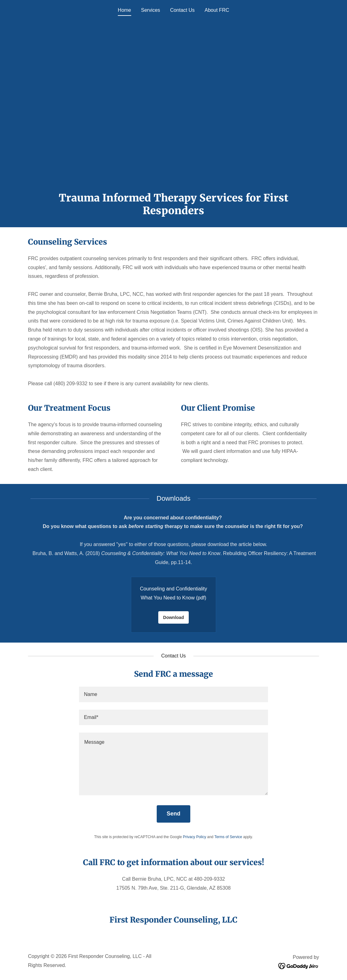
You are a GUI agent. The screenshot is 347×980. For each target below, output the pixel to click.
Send (173, 814)
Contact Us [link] (182, 10)
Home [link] (125, 10)
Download (174, 617)
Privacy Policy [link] (194, 837)
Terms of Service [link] (228, 837)
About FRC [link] (217, 10)
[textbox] (173, 694)
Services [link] (151, 10)
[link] (299, 966)
